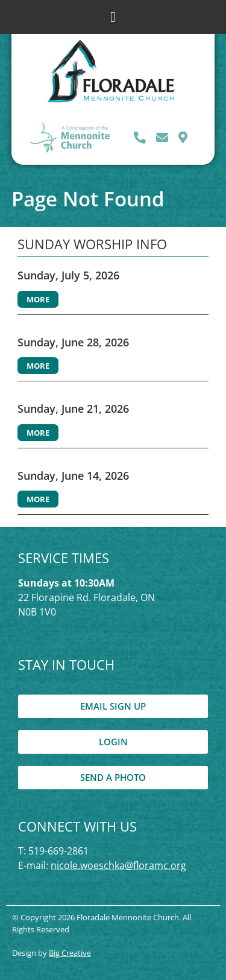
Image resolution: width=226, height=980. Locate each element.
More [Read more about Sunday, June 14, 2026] (38, 499)
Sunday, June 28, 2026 (73, 342)
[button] (113, 17)
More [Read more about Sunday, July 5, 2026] (38, 299)
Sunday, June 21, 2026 (73, 409)
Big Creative (70, 953)
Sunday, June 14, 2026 (73, 476)
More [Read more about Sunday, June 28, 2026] (38, 366)
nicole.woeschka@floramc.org (118, 865)
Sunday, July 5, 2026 (68, 275)
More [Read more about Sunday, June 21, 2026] (38, 433)
